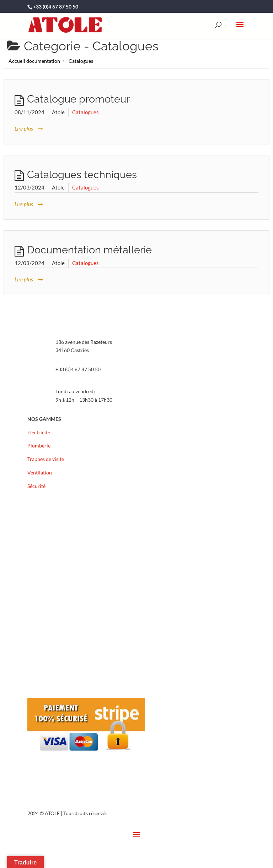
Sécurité (36, 486)
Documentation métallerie (89, 250)
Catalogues (85, 112)
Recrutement (42, 545)
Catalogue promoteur (78, 99)
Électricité (39, 432)
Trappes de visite (46, 459)
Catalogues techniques (82, 175)
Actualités (39, 532)
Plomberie (39, 446)
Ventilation (40, 473)
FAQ (32, 572)
